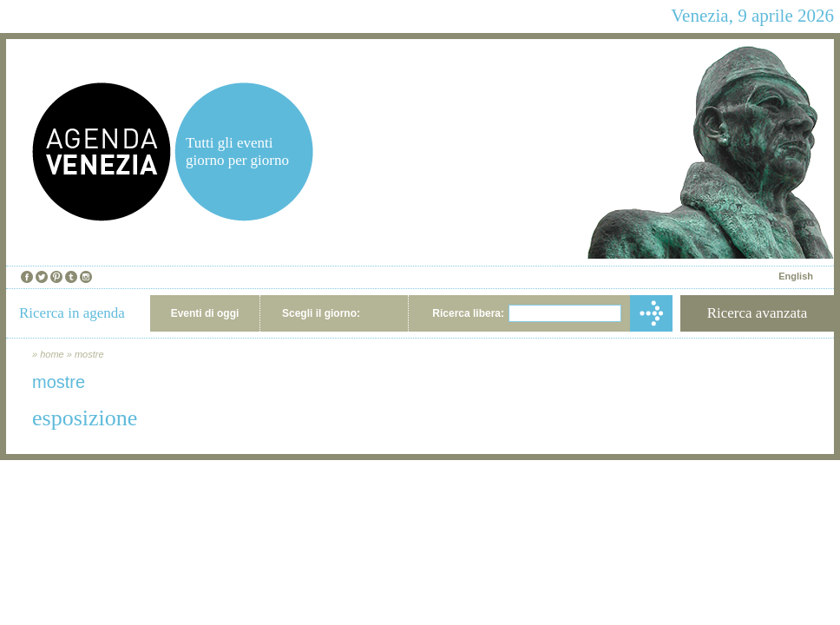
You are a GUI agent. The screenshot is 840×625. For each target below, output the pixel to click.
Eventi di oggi (205, 313)
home (52, 354)
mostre (89, 354)
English (796, 276)
